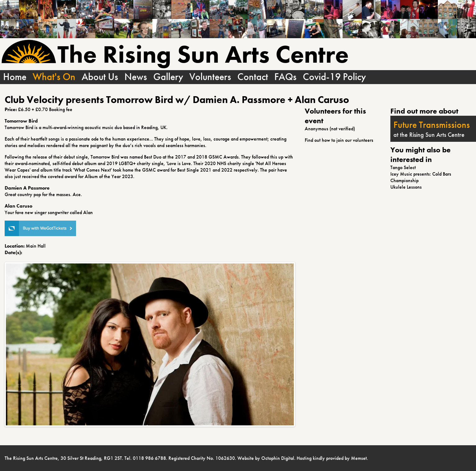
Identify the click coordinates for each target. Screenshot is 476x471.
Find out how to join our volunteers (339, 140)
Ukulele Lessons (406, 187)
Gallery (168, 77)
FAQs (285, 77)
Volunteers (210, 77)
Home (15, 77)
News (136, 77)
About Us (100, 77)
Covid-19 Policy (334, 77)
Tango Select (403, 167)
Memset (359, 458)
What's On (54, 77)
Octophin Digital (278, 458)
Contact (253, 77)
